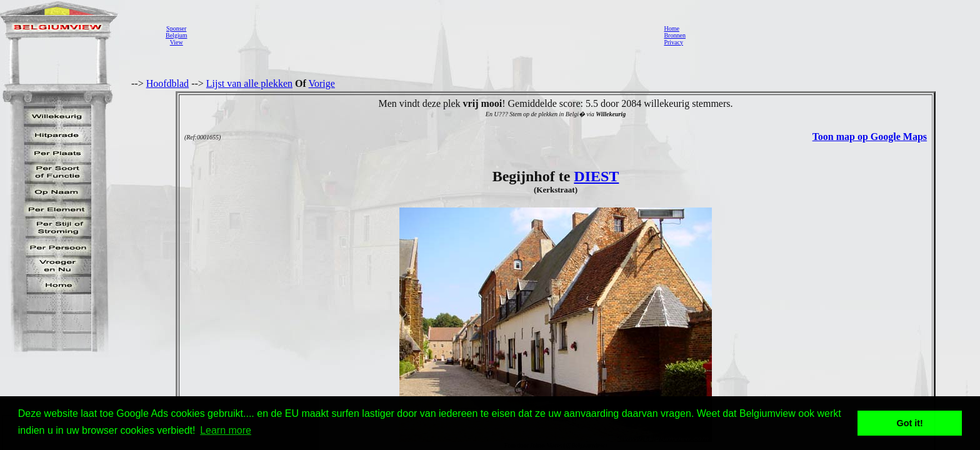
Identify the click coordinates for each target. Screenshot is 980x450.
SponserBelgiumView (176, 35)
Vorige (322, 83)
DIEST (596, 176)
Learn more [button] (226, 430)
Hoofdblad (167, 83)
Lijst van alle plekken (249, 83)
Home (671, 28)
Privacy (673, 42)
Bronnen (674, 35)
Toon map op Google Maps (870, 137)
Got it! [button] (910, 423)
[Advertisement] (422, 35)
